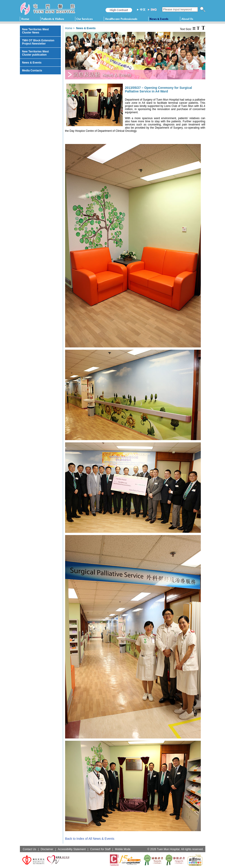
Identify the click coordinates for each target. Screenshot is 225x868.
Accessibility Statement (72, 849)
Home (69, 28)
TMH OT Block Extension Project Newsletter (38, 42)
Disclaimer (47, 849)
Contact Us (30, 849)
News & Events (32, 63)
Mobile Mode (123, 849)
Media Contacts (32, 71)
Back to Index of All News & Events (90, 839)
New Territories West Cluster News (36, 31)
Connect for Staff (100, 849)
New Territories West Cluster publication (36, 53)
